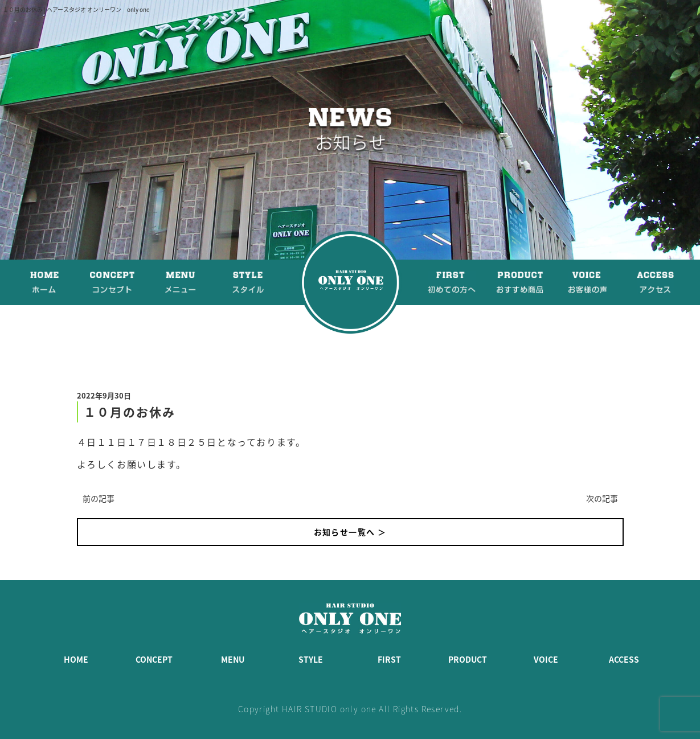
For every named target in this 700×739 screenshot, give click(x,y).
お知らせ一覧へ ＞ (350, 532)
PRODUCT (468, 659)
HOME (76, 659)
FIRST (389, 659)
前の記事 (99, 498)
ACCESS (624, 659)
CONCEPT (154, 659)
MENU (233, 659)
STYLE (311, 659)
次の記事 (602, 498)
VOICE (546, 659)
